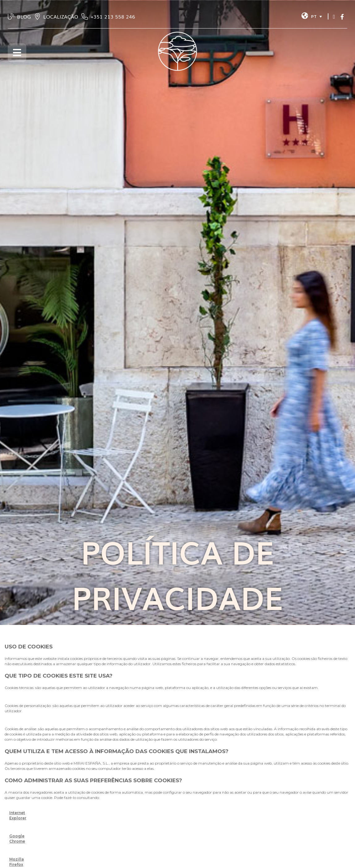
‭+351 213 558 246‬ (113, 16)
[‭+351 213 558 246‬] (85, 16)
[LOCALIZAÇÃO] (37, 16)
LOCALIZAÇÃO (61, 16)
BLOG (24, 16)
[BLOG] (11, 16)
